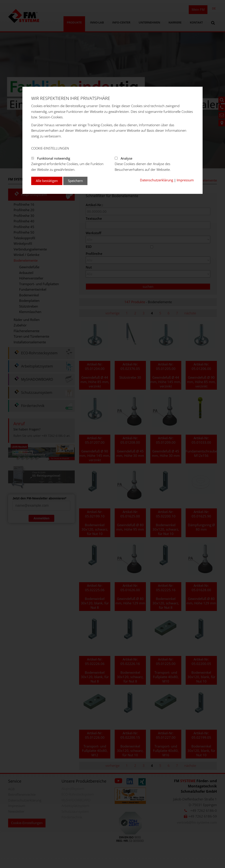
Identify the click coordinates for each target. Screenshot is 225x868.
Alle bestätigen (47, 181)
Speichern (75, 181)
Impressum (185, 180)
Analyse (126, 158)
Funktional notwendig (54, 158)
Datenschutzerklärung (157, 180)
